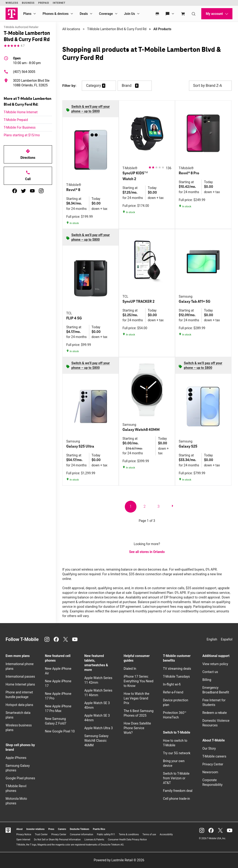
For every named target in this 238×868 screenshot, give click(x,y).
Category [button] (93, 86)
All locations (71, 29)
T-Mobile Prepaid (16, 120)
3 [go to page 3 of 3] (159, 506)
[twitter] (23, 191)
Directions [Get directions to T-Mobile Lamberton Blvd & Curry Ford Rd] (28, 154)
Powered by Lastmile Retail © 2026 (119, 860)
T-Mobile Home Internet (21, 112)
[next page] (172, 507)
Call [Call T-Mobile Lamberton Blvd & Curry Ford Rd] (28, 176)
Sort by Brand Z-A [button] (210, 86)
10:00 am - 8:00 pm (27, 60)
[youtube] (32, 191)
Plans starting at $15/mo (22, 135)
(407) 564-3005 (20, 72)
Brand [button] (127, 86)
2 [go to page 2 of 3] (145, 506)
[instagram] (41, 191)
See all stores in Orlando (147, 552)
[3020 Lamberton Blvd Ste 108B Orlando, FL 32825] (28, 83)
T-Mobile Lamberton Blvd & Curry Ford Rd (117, 29)
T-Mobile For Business (20, 127)
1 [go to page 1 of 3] (131, 506)
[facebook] (15, 191)
